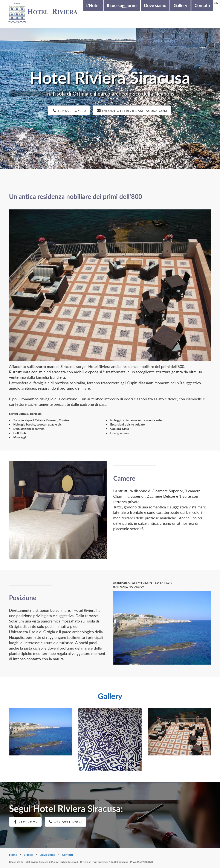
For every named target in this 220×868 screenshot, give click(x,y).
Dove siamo (155, 5)
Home (13, 855)
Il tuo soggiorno (122, 5)
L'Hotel (93, 5)
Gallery (180, 5)
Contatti (202, 5)
